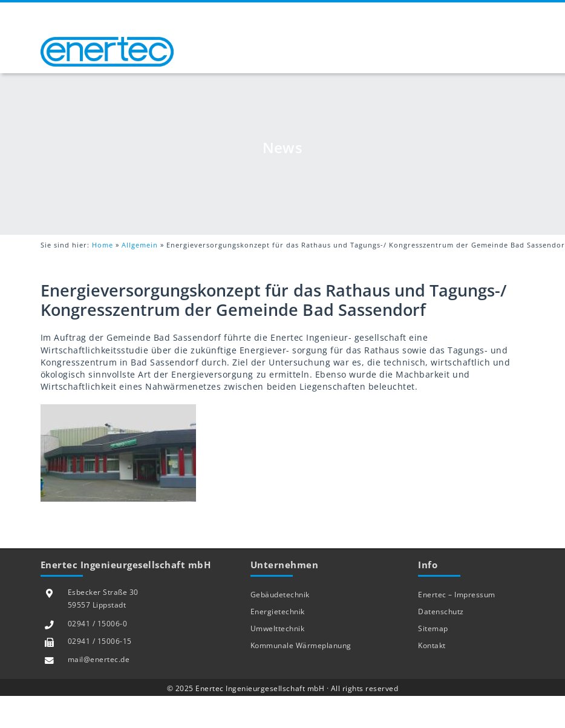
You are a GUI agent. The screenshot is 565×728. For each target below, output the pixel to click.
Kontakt (432, 645)
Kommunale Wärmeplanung (301, 645)
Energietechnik (278, 612)
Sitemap (433, 628)
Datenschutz (441, 612)
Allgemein (140, 245)
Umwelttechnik (278, 628)
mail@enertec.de (99, 659)
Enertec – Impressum (457, 595)
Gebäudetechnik (280, 595)
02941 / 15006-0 (98, 624)
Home (103, 245)
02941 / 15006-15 (100, 641)
